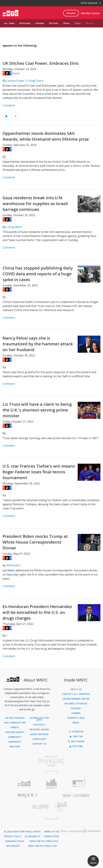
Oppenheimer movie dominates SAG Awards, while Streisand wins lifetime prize (46, 136)
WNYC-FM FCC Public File (44, 841)
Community (15, 737)
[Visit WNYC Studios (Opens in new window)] (79, 784)
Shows (66, 23)
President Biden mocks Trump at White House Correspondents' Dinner (35, 542)
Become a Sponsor (76, 704)
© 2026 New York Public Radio (22, 832)
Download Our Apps (39, 719)
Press (76, 723)
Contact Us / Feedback (76, 694)
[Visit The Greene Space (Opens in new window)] (76, 807)
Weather (15, 747)
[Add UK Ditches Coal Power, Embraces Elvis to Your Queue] (16, 116)
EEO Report (13, 846)
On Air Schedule (15, 718)
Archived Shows (39, 730)
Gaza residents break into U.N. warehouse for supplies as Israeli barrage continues (35, 203)
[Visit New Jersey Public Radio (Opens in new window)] (27, 807)
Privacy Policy (13, 836)
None (16, 73)
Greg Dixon (36, 81)
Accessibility (33, 836)
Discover (90, 23)
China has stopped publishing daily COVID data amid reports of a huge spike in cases (38, 274)
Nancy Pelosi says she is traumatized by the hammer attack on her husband (38, 344)
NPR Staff (13, 565)
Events (15, 728)
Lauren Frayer (16, 81)
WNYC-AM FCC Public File (43, 846)
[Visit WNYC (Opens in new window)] (24, 784)
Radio (12, 23)
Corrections (51, 836)
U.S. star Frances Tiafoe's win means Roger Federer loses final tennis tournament (39, 472)
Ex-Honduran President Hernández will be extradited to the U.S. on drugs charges (37, 612)
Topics (78, 23)
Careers (76, 713)
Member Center (90, 13)
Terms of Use (52, 832)
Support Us (39, 744)
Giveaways (15, 742)
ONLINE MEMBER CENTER (76, 699)
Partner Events (15, 732)
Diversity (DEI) (76, 718)
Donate (71, 13)
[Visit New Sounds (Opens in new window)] (76, 796)
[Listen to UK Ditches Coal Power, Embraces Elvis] (6, 116)
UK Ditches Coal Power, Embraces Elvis (41, 63)
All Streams (25, 23)
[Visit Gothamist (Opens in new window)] (51, 784)
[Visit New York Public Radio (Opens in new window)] (51, 761)
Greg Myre (15, 227)
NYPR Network (91, 3)
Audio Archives (39, 734)
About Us (76, 689)
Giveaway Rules (15, 841)
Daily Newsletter (15, 723)
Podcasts (39, 725)
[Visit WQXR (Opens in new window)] (27, 795)
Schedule (40, 23)
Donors (76, 708)
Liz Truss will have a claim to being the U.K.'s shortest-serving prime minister (37, 410)
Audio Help (39, 739)
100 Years (54, 23)
